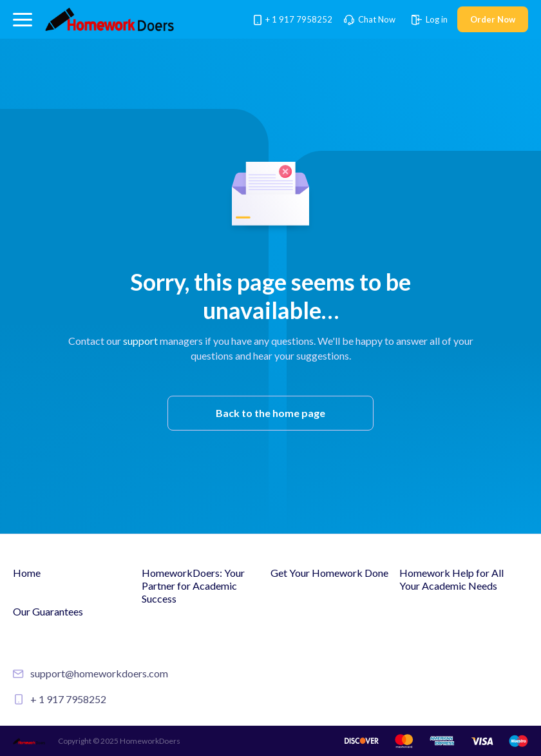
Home (27, 573)
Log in (430, 19)
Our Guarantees (48, 611)
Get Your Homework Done (329, 573)
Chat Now (370, 19)
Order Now (493, 19)
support (140, 341)
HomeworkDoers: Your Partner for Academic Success (193, 586)
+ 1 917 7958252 (294, 19)
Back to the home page (270, 413)
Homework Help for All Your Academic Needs (451, 579)
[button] (23, 20)
